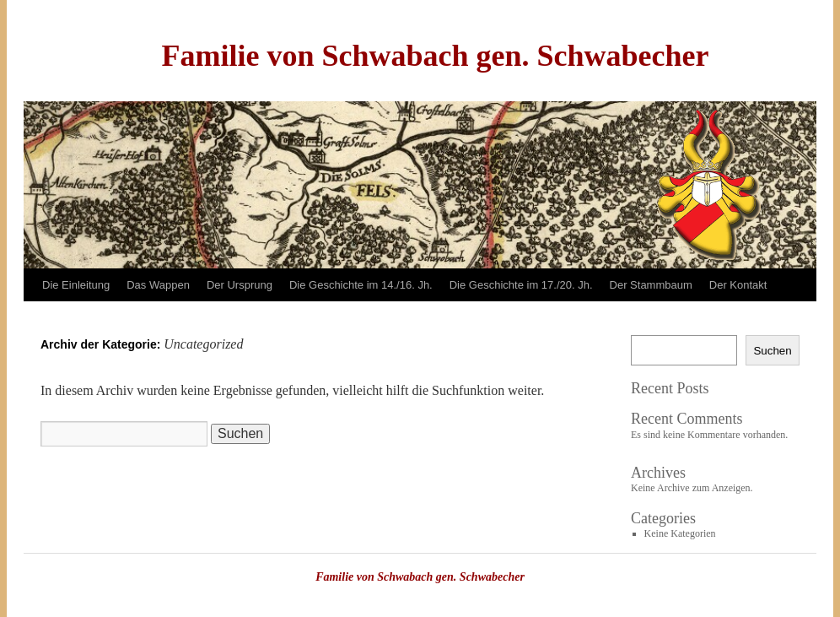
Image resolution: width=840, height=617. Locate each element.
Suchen (772, 351)
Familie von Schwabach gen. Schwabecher (435, 56)
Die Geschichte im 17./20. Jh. (521, 285)
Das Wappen (158, 285)
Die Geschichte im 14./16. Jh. (361, 285)
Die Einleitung (76, 285)
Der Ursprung (240, 285)
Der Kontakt (738, 285)
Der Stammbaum (651, 285)
